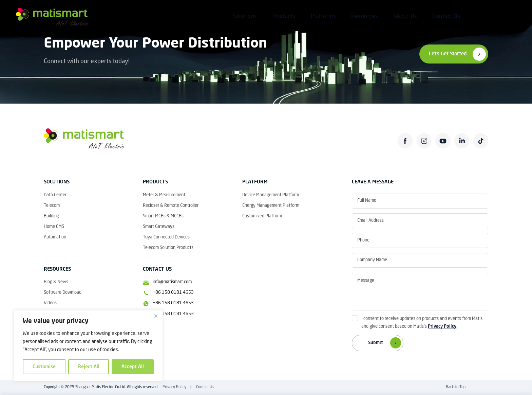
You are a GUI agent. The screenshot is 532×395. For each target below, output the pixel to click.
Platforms (324, 16)
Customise (44, 367)
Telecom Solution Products (168, 248)
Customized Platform (262, 216)
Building (51, 216)
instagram (424, 141)
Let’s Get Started (448, 54)
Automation (55, 237)
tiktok (481, 141)
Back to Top (456, 387)
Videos (50, 303)
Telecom (52, 206)
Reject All (89, 367)
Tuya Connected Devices (166, 237)
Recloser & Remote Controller (171, 206)
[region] (88, 346)
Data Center (55, 195)
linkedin (462, 141)
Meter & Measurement (164, 195)
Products (284, 16)
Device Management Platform (271, 195)
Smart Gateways (159, 227)
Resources (365, 16)
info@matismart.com (172, 282)
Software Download (63, 293)
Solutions (245, 16)
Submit (386, 343)
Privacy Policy (442, 327)
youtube (443, 141)
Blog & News (56, 282)
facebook (405, 141)
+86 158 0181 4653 (173, 293)
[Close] (156, 316)
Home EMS (54, 227)
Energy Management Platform (271, 206)
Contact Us (446, 16)
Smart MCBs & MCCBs (163, 216)
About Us (405, 16)
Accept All (133, 367)
